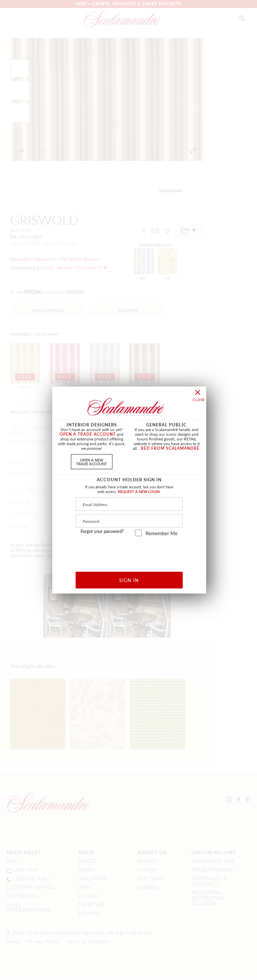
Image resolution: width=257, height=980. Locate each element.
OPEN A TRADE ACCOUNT (88, 434)
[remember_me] (138, 533)
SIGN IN (129, 580)
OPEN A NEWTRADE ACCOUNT (92, 462)
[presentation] (129, 551)
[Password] (129, 521)
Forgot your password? (102, 531)
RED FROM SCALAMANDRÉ (170, 448)
